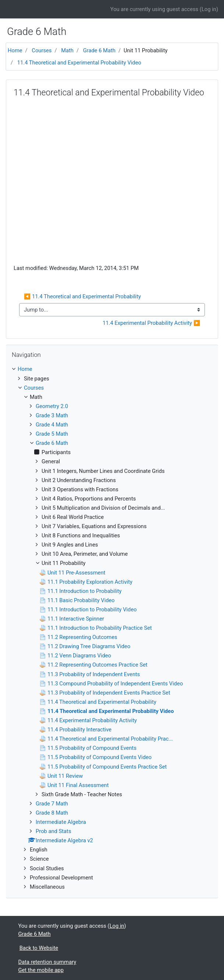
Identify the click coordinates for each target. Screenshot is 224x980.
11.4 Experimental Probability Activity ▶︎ (151, 323)
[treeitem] (112, 369)
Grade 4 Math (52, 425)
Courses (42, 50)
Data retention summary (47, 962)
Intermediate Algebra (61, 822)
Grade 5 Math (52, 434)
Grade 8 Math (52, 813)
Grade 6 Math (99, 50)
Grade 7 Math (52, 804)
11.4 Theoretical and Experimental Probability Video (79, 63)
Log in (209, 9)
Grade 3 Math (52, 415)
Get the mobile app (41, 970)
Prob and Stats (54, 831)
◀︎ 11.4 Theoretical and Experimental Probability (82, 296)
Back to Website (39, 948)
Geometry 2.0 (52, 406)
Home (15, 50)
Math (67, 50)
